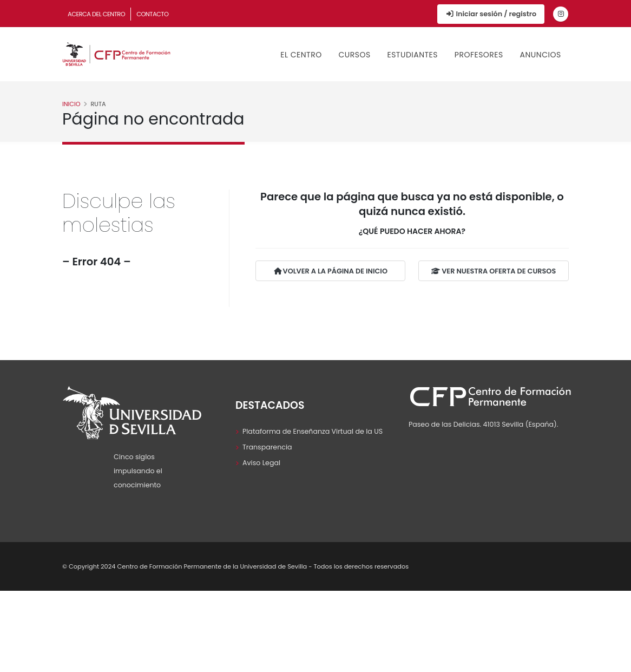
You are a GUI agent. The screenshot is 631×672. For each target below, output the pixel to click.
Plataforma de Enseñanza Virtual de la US (313, 431)
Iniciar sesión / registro (491, 14)
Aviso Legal (261, 463)
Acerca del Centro (96, 14)
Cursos (354, 55)
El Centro (301, 55)
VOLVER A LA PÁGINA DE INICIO (331, 272)
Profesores (479, 55)
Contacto (152, 14)
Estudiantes (412, 55)
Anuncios (541, 55)
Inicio (71, 104)
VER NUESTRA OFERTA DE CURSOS (494, 272)
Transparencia (267, 447)
